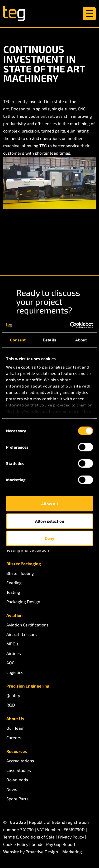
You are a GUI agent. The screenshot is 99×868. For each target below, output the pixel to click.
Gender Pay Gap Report (53, 844)
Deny (49, 538)
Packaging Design (23, 602)
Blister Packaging (24, 564)
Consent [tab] (18, 340)
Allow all (50, 504)
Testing (13, 592)
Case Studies (19, 770)
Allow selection (50, 521)
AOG (10, 663)
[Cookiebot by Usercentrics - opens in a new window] (70, 325)
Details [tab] (49, 340)
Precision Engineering (28, 686)
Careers (14, 737)
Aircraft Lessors (22, 634)
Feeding (14, 583)
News (12, 789)
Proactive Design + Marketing (54, 852)
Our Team (15, 728)
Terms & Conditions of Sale (29, 837)
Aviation (15, 615)
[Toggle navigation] (89, 14)
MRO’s (12, 644)
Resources (17, 751)
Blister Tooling (20, 573)
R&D (11, 705)
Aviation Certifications (27, 625)
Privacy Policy (71, 837)
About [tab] (81, 340)
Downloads (17, 780)
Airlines (14, 653)
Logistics (15, 672)
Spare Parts (17, 799)
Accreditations (20, 761)
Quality (13, 695)
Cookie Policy (16, 844)
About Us (15, 719)
